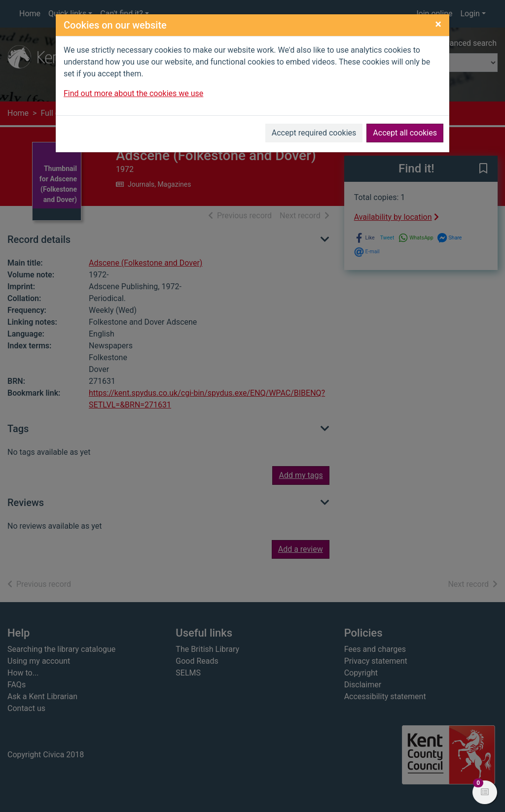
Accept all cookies (405, 133)
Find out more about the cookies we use (133, 93)
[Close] (438, 24)
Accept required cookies (314, 133)
